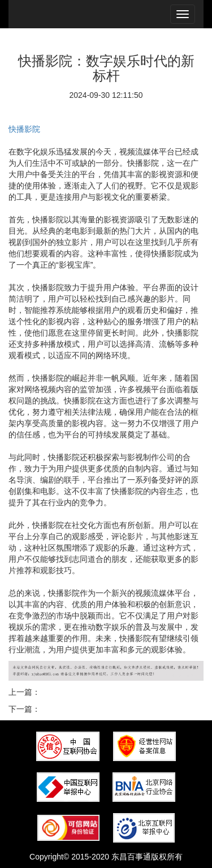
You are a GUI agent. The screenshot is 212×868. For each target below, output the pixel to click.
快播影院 (24, 129)
